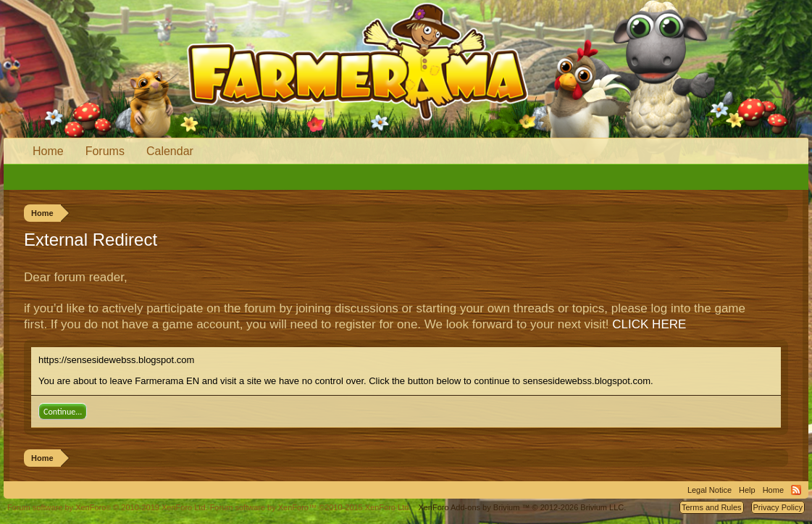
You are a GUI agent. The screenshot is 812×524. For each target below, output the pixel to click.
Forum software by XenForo (108, 507)
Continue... (63, 412)
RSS (796, 490)
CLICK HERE (649, 324)
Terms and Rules (712, 507)
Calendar (170, 151)
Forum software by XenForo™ (311, 507)
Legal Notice (710, 490)
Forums (105, 151)
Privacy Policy (778, 507)
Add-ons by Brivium (522, 507)
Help (747, 490)
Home (48, 151)
